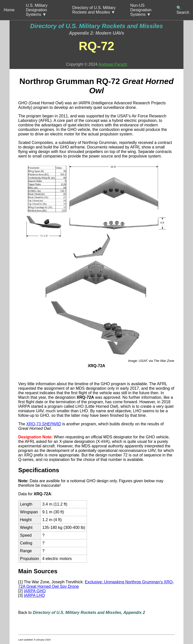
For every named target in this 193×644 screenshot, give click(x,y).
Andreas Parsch (113, 64)
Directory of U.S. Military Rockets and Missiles (96, 26)
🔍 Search (183, 10)
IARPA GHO (35, 591)
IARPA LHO (34, 595)
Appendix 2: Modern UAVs (96, 33)
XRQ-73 (44, 424)
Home (9, 10)
